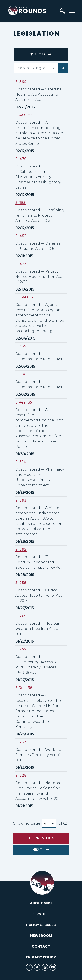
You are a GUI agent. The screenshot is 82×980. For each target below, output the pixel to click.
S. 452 (21, 236)
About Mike (41, 903)
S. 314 (21, 462)
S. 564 (21, 82)
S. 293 (21, 500)
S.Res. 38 (24, 688)
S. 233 (21, 742)
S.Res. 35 (24, 402)
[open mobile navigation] (72, 11)
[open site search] (62, 11)
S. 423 (21, 264)
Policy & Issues (41, 925)
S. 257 (21, 649)
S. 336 (21, 374)
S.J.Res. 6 (24, 297)
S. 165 (20, 203)
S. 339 (21, 346)
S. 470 (21, 159)
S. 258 (21, 583)
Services (41, 914)
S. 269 (21, 616)
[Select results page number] (49, 823)
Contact (41, 946)
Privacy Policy (41, 957)
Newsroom (41, 936)
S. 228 (21, 775)
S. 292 (21, 549)
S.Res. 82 (24, 115)
